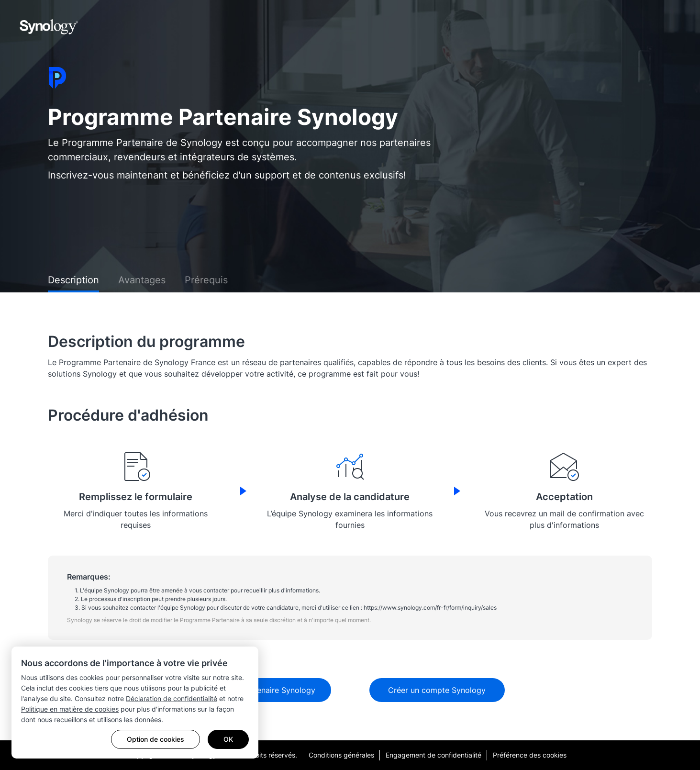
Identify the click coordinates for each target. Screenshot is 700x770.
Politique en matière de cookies (70, 709)
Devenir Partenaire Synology (263, 690)
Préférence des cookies (530, 755)
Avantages (142, 280)
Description (73, 280)
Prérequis (206, 280)
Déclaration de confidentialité (172, 698)
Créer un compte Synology (437, 690)
